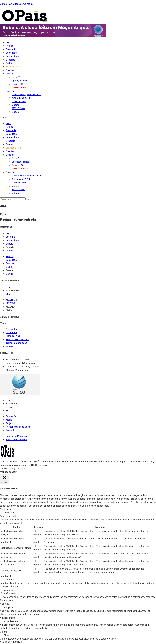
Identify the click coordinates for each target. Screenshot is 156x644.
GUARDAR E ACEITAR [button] (11, 642)
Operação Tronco (20, 81)
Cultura (9, 63)
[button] (78, 118)
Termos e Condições (16, 343)
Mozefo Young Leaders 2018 (26, 95)
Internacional (13, 56)
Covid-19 (16, 77)
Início (9, 42)
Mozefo (15, 105)
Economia (11, 49)
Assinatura (11, 333)
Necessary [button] (5, 509)
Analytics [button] (5, 604)
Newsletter (11, 329)
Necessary (9, 513)
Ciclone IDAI (18, 84)
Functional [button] (5, 576)
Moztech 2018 (19, 101)
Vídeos (15, 112)
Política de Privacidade (18, 339)
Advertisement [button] (8, 618)
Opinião (10, 70)
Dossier (10, 74)
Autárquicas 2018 (21, 98)
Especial (10, 91)
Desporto (11, 60)
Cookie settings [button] (9, 469)
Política (10, 46)
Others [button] (3, 632)
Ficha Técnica (13, 336)
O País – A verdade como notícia (17, 4)
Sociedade (11, 53)
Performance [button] (7, 590)
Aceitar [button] (22, 469)
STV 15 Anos (18, 108)
